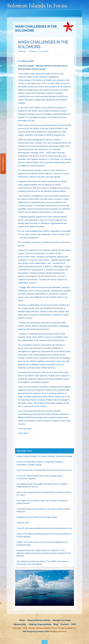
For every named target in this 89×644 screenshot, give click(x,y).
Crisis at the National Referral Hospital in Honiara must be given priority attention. (44, 535)
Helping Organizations (40, 624)
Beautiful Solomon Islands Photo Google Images (37, 517)
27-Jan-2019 (43, 51)
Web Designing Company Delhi (36, 631)
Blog (56, 624)
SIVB (73, 624)
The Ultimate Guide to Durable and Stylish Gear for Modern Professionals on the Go (42, 485)
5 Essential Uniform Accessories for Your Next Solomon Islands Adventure (43, 510)
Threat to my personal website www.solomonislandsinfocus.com (44, 528)
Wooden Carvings (61, 620)
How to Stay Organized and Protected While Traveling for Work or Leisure (44, 494)
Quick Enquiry (3, 164)
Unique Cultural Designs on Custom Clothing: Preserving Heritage (44, 456)
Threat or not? (23, 523)
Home (22, 620)
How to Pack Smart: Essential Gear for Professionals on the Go (44, 470)
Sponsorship (20, 624)
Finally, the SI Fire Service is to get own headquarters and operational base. (42, 544)
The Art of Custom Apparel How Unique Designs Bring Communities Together (39, 477)
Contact (64, 624)
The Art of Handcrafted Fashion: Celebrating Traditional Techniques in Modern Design (40, 463)
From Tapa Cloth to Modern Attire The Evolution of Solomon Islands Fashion (42, 502)
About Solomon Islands (39, 620)
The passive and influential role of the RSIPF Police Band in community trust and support (43, 563)
